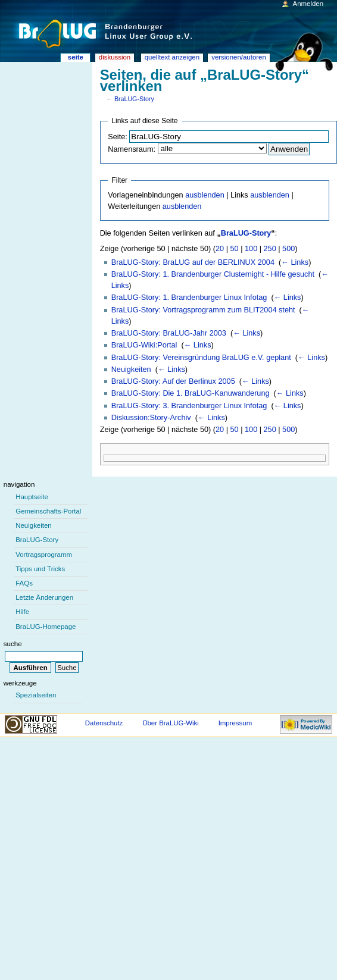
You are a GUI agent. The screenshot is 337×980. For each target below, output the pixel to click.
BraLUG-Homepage (46, 627)
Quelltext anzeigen (172, 57)
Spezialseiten (36, 695)
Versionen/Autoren (239, 57)
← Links (295, 262)
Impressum (235, 723)
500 (288, 249)
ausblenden (205, 195)
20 (220, 249)
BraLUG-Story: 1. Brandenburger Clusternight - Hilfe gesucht (213, 274)
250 (270, 249)
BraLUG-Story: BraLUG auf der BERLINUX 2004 (193, 262)
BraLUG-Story (134, 99)
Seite (76, 57)
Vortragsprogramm (44, 555)
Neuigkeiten (131, 370)
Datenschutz (104, 723)
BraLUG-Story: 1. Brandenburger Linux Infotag (189, 298)
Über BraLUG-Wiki (171, 723)
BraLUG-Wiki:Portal (144, 345)
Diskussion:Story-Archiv (151, 418)
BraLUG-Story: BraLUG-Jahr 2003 (169, 333)
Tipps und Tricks (40, 569)
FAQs (24, 583)
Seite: (117, 137)
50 (235, 249)
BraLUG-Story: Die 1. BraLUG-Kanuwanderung (191, 393)
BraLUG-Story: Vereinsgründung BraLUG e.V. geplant (201, 358)
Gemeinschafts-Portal (48, 511)
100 (251, 249)
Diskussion (115, 57)
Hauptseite (32, 497)
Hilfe (22, 612)
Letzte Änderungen (44, 597)
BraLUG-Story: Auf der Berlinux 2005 (173, 381)
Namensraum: (132, 149)
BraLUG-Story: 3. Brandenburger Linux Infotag (189, 406)
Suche (13, 644)
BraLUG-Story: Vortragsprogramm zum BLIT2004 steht (203, 310)
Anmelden (308, 4)
